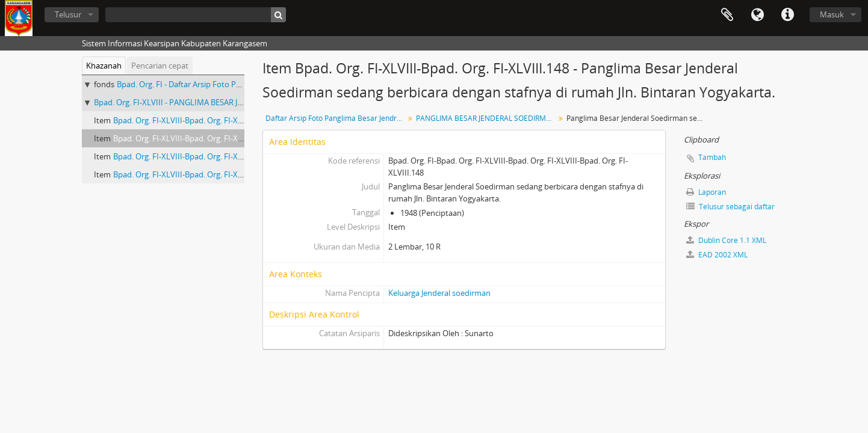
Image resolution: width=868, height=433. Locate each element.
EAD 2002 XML (717, 255)
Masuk (832, 14)
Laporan (706, 192)
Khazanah (104, 66)
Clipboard (727, 15)
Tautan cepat (787, 15)
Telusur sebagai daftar (730, 207)
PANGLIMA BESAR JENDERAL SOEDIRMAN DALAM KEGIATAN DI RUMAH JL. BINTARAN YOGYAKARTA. (487, 118)
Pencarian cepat (160, 66)
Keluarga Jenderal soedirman (439, 293)
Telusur (68, 14)
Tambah (712, 157)
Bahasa (757, 15)
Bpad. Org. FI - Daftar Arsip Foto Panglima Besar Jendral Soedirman (235, 84)
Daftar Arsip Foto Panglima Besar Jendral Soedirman (336, 118)
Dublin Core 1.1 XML (726, 240)
